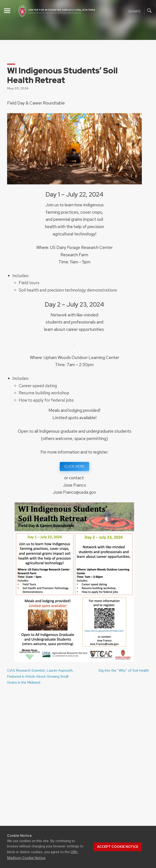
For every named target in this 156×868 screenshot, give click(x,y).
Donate (135, 11)
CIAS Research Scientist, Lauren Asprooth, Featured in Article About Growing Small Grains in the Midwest (40, 676)
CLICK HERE (74, 466)
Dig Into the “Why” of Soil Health (124, 670)
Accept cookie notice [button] (118, 847)
